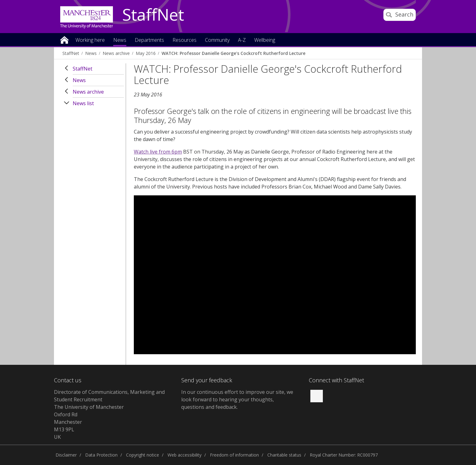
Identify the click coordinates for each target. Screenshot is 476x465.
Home (64, 39)
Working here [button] (90, 40)
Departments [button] (149, 40)
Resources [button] (185, 40)
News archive (116, 53)
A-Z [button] (242, 40)
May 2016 (146, 53)
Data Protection (101, 455)
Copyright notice (143, 455)
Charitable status (284, 455)
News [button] (120, 40)
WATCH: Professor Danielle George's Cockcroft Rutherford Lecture (233, 53)
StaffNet (153, 15)
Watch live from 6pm (158, 152)
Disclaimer (66, 455)
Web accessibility (185, 455)
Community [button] (217, 40)
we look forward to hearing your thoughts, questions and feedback (237, 399)
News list (83, 103)
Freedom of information (234, 455)
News (91, 53)
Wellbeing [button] (265, 40)
